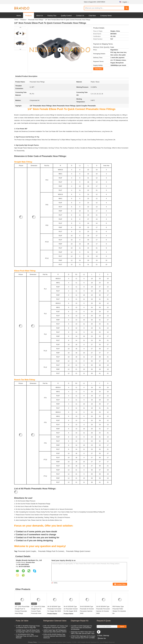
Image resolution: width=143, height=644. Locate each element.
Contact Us (80, 16)
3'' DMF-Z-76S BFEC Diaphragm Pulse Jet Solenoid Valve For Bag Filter (28, 627)
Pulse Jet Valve (22, 621)
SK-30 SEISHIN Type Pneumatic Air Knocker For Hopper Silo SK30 (54, 609)
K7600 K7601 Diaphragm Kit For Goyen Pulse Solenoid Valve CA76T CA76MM (83, 637)
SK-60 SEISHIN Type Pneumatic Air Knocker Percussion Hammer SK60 (87, 610)
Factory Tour (52, 16)
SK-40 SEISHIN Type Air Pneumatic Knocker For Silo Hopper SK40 (71, 609)
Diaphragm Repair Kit (80, 621)
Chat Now (92, 16)
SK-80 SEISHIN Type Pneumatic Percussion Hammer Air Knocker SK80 (103, 610)
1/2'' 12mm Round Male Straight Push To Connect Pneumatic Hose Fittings (22, 610)
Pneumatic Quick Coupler (27, 551)
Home (19, 16)
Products (28, 16)
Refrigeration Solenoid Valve (55, 621)
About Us (40, 16)
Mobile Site (102, 638)
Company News (106, 16)
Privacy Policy (32, 642)
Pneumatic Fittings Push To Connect (51, 551)
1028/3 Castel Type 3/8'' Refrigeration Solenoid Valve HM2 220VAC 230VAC (55, 631)
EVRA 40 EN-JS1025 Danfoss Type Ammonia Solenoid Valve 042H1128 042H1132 (54, 636)
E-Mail (100, 636)
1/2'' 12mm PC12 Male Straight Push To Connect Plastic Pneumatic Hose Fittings (38, 611)
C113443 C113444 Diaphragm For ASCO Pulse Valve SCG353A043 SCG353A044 (81, 628)
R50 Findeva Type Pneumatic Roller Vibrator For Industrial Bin (119, 610)
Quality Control (66, 16)
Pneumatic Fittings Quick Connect (78, 551)
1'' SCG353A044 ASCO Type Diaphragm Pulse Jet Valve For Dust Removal (27, 636)
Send (122, 627)
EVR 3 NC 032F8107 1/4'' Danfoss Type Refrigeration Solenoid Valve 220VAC (56, 627)
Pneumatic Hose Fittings (36, 20)
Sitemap (106, 636)
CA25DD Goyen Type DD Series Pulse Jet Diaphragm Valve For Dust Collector (28, 631)
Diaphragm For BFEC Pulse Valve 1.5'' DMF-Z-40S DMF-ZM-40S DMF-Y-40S (83, 633)
